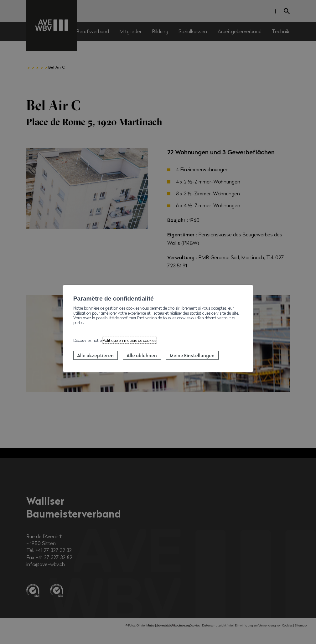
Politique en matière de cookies (130, 340)
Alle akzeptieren (95, 355)
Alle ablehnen (142, 355)
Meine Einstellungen (192, 355)
